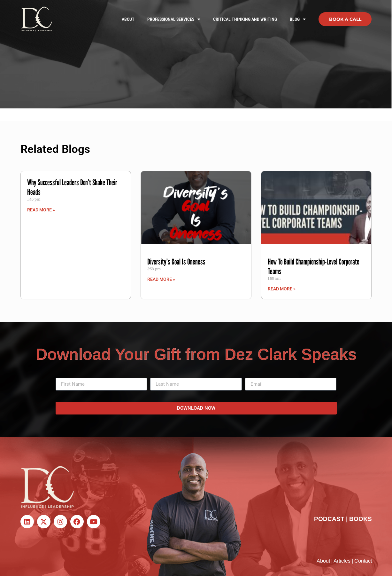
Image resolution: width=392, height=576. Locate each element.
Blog (298, 19)
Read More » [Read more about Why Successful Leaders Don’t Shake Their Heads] (41, 210)
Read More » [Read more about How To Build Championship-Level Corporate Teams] (282, 289)
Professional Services (174, 19)
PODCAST (329, 519)
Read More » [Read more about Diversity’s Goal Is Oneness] (161, 279)
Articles (342, 561)
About (128, 19)
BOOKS (361, 519)
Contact (363, 561)
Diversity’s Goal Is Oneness (176, 262)
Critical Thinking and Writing (245, 19)
